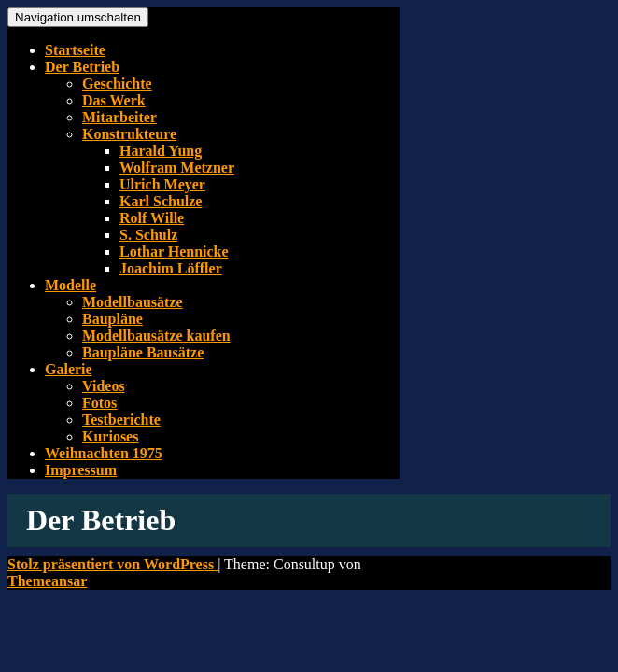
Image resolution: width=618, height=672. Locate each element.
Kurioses (110, 436)
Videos (104, 386)
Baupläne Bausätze (143, 352)
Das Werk (114, 100)
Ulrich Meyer (162, 184)
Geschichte (117, 84)
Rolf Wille (152, 218)
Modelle (70, 285)
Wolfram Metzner (177, 168)
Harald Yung (161, 151)
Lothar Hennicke (174, 252)
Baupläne (112, 319)
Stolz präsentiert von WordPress (112, 564)
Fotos (99, 403)
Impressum (81, 470)
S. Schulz (148, 235)
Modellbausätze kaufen (156, 336)
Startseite (75, 50)
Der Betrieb (82, 67)
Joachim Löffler (171, 268)
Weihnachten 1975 (104, 453)
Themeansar (47, 581)
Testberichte (121, 420)
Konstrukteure (129, 134)
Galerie (69, 369)
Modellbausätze (133, 302)
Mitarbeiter (119, 117)
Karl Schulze (161, 201)
